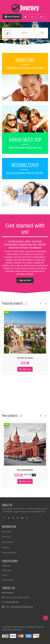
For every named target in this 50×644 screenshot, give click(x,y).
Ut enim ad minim (25, 358)
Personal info (7, 580)
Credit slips (7, 570)
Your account (10, 561)
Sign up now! (25, 278)
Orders (5, 575)
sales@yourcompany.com (22, 607)
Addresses (6, 566)
